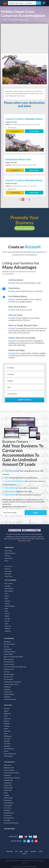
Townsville (7, 743)
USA (21, 851)
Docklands (7, 810)
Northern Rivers (9, 661)
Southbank (7, 775)
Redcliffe (7, 741)
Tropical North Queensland (12, 681)
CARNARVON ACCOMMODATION (24, 530)
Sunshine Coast (9, 669)
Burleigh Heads (9, 813)
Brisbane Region (9, 674)
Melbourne (7, 713)
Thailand (7, 628)
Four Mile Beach (9, 818)
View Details (34, 131)
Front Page (8, 571)
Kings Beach (8, 800)
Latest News (9, 558)
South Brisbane (9, 803)
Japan (6, 623)
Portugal (7, 618)
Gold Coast (7, 718)
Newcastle (7, 731)
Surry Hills (7, 820)
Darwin (6, 728)
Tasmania (7, 671)
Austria (7, 621)
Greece (7, 613)
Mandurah (7, 746)
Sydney (6, 711)
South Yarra (8, 815)
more (28, 199)
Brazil (6, 608)
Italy (6, 593)
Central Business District (12, 777)
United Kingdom (10, 606)
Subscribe (8, 574)
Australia (7, 586)
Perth (6, 716)
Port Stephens (9, 679)
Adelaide (7, 723)
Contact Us (8, 566)
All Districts (8, 765)
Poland (7, 616)
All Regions (7, 641)
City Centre (8, 808)
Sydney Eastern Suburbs (12, 772)
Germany (7, 601)
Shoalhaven (7, 686)
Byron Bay (7, 738)
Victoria (6, 646)
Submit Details (25, 400)
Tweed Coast (8, 691)
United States (9, 588)
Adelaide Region (9, 694)
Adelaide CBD (8, 780)
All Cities (7, 708)
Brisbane (7, 721)
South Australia (9, 664)
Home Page (8, 550)
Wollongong (8, 736)
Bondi (6, 792)
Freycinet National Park (11, 823)
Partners (7, 555)
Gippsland (7, 689)
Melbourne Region (10, 651)
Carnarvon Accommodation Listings (25, 866)
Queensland (8, 649)
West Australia (9, 659)
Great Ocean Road (10, 699)
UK (16, 851)
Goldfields (7, 697)
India (6, 611)
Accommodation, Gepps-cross (18, 20)
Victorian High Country (11, 684)
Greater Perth (8, 676)
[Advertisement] (25, 39)
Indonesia (8, 626)
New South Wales (9, 644)
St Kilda (6, 795)
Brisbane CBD (8, 787)
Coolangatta (8, 805)
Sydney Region (9, 654)
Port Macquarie (9, 748)
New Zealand (9, 591)
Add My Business (24, 228)
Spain (6, 598)
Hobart (6, 751)
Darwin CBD (8, 785)
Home (4, 20)
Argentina (8, 631)
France (7, 596)
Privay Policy (9, 576)
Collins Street (8, 797)
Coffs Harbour (8, 756)
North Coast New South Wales (14, 656)
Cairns (6, 733)
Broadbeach (8, 782)
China (41, 851)
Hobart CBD (8, 790)
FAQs (6, 560)
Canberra (7, 726)
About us (7, 569)
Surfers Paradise (9, 770)
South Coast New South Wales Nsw (15, 666)
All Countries (9, 583)
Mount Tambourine (10, 753)
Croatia (7, 603)
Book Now (15, 131)
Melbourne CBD (9, 767)
